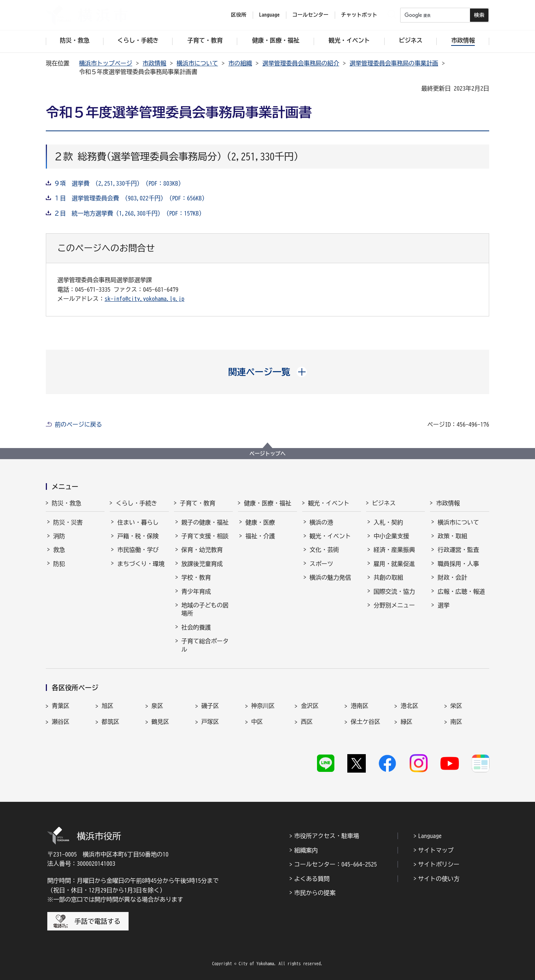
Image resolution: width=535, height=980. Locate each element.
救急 (59, 550)
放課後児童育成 (202, 564)
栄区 (456, 706)
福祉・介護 (260, 536)
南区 (456, 722)
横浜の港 (321, 522)
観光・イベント (329, 503)
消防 (59, 536)
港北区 (409, 706)
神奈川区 (263, 706)
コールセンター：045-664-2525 (335, 864)
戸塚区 (210, 722)
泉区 (157, 706)
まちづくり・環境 (141, 564)
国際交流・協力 (394, 591)
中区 (257, 722)
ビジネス (384, 503)
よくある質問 (312, 879)
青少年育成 (196, 591)
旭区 (108, 706)
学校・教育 (196, 577)
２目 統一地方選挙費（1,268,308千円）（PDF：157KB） (129, 213)
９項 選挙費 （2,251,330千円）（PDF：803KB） (119, 183)
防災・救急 (67, 503)
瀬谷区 (61, 722)
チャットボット (359, 15)
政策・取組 (452, 536)
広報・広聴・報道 (461, 591)
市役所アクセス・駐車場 (327, 836)
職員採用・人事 (458, 564)
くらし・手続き (136, 503)
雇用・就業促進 (394, 564)
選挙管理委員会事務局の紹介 (301, 63)
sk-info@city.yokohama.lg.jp (144, 299)
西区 (307, 722)
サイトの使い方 (439, 879)
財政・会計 (452, 577)
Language (430, 836)
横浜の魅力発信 (330, 577)
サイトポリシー (439, 864)
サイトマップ (436, 850)
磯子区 (210, 706)
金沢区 (310, 706)
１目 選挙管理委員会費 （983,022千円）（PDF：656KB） (131, 198)
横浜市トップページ (106, 63)
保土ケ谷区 (365, 722)
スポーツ (321, 564)
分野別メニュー (394, 605)
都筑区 (110, 722)
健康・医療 (260, 522)
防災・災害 (68, 522)
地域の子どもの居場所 (205, 609)
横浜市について (197, 63)
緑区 (406, 722)
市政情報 (154, 63)
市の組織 (240, 63)
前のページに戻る (78, 424)
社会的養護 (196, 627)
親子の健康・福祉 (205, 522)
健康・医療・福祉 (267, 503)
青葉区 (61, 706)
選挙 (443, 605)
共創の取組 (388, 577)
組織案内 (306, 850)
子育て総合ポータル (205, 645)
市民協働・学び (138, 550)
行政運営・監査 (458, 550)
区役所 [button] (239, 15)
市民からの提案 (315, 893)
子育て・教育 (198, 503)
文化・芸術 (324, 550)
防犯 (59, 564)
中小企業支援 (391, 536)
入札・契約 (388, 522)
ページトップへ (267, 454)
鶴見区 (160, 722)
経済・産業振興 (394, 550)
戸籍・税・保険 (138, 536)
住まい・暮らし (138, 522)
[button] (268, 372)
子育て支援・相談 (205, 536)
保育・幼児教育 (202, 550)
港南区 (359, 706)
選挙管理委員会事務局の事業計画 (394, 63)
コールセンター (310, 15)
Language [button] (269, 15)
